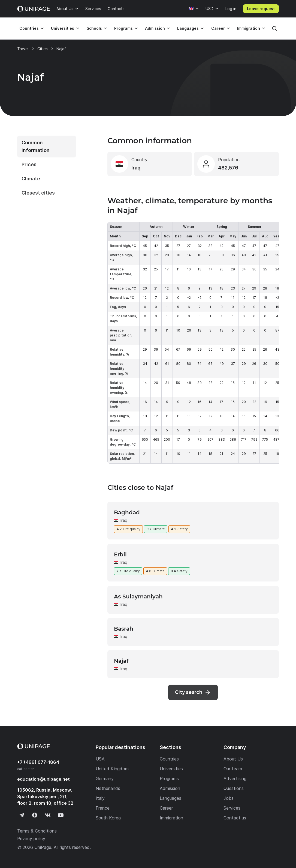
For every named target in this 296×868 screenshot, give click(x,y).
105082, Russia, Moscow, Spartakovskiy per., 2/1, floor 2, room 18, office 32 (45, 797)
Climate (31, 179)
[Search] (274, 28)
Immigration (249, 28)
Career (218, 28)
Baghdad (127, 512)
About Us (65, 9)
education (43, 779)
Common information (36, 146)
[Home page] (34, 9)
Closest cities (38, 193)
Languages (188, 28)
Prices (29, 164)
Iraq (124, 520)
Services (93, 9)
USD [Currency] (209, 9)
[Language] (194, 9)
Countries (29, 28)
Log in (231, 9)
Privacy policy (31, 839)
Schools (94, 28)
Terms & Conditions (37, 831)
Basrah (124, 629)
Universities (63, 28)
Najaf (121, 661)
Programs (123, 28)
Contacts (116, 9)
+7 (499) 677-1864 (38, 762)
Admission (155, 28)
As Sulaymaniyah (138, 596)
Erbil (120, 554)
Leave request (261, 9)
